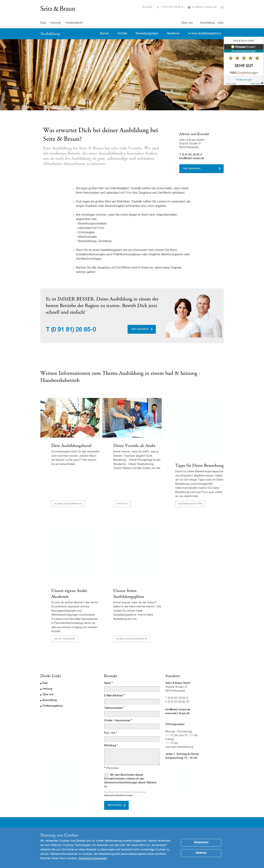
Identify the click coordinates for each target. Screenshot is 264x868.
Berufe (104, 34)
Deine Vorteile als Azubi (134, 446)
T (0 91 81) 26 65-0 (172, 7)
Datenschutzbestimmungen (118, 795)
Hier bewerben (192, 169)
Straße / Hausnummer (117, 721)
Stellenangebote (53, 706)
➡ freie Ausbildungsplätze (205, 34)
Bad (43, 23)
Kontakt (147, 7)
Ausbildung (50, 34)
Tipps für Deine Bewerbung (199, 465)
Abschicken (115, 805)
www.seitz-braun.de (177, 714)
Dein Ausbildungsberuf (71, 446)
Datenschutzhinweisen (92, 859)
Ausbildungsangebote (132, 639)
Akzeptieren (201, 843)
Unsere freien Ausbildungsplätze (129, 594)
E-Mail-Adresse (113, 696)
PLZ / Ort (110, 733)
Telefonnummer (113, 708)
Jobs (220, 23)
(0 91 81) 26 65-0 (74, 330)
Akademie (173, 34)
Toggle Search (222, 7)
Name (108, 683)
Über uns (187, 23)
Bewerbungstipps (147, 34)
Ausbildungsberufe (68, 504)
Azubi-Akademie (65, 639)
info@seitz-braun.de (204, 7)
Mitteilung (110, 746)
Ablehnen (201, 853)
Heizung (56, 23)
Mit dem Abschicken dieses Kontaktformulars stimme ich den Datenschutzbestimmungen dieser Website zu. (130, 780)
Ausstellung (207, 23)
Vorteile (122, 34)
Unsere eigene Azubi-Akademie (70, 594)
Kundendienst (74, 23)
